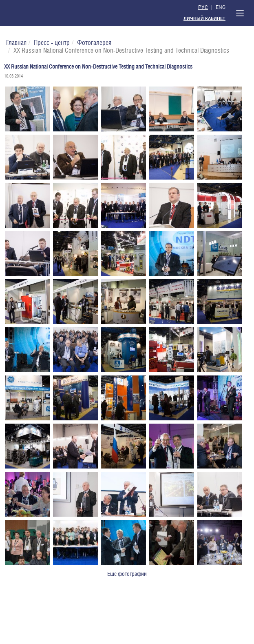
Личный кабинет (204, 19)
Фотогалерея (94, 43)
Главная (16, 43)
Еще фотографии (127, 574)
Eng (221, 7)
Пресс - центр (52, 43)
